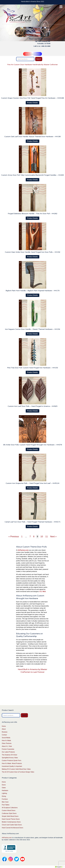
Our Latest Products (8, 752)
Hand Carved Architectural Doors (12, 828)
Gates (4, 788)
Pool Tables (6, 805)
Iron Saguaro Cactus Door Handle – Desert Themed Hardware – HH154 (32, 329)
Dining (4, 796)
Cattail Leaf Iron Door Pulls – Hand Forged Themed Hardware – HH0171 (33, 522)
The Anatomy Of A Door (9, 755)
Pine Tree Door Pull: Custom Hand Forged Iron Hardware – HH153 (33, 368)
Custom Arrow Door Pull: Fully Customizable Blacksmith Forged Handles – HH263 (33, 175)
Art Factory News (33, 54)
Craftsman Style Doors (9, 813)
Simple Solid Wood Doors (10, 816)
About (4, 729)
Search (39, 59)
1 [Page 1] (22, 536)
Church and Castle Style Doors (12, 825)
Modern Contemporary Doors (11, 822)
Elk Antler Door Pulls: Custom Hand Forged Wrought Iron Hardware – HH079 (33, 445)
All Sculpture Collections (10, 808)
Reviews (5, 732)
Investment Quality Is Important (12, 766)
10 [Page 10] (42, 536)
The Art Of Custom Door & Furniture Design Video (18, 772)
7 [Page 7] (30, 536)
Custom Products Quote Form (12, 760)
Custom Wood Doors (9, 810)
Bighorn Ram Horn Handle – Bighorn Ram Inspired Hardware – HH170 (33, 291)
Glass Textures (7, 743)
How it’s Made (6, 740)
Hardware (5, 790)
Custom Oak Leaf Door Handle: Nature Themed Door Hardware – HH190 (32, 137)
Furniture (5, 799)
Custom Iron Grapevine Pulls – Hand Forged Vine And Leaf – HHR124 (32, 483)
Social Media (6, 738)
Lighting (4, 793)
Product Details (32, 103)
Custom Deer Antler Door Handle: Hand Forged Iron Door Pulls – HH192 (33, 252)
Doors (4, 785)
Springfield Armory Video (10, 758)
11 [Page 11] (47, 536)
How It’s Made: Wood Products (12, 763)
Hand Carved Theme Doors (11, 819)
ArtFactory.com (7, 838)
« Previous (14, 536)
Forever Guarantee (8, 749)
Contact (4, 735)
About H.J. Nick (7, 746)
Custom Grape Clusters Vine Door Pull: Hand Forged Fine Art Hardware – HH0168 (32, 98)
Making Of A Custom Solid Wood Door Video (16, 769)
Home (4, 726)
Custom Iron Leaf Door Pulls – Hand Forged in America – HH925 (33, 406)
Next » (53, 536)
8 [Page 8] (34, 536)
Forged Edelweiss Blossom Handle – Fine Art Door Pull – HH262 (33, 214)
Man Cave (5, 802)
